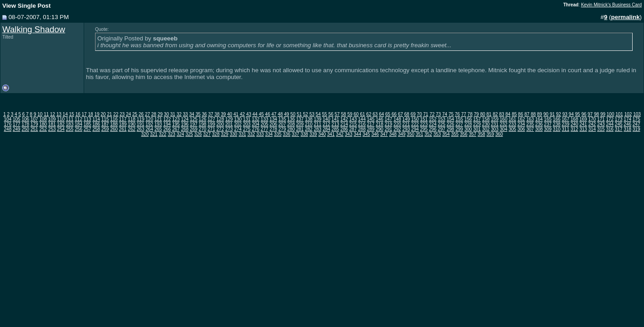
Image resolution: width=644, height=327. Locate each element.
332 (251, 134)
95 (577, 114)
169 (583, 119)
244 (610, 124)
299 (459, 129)
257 (88, 129)
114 (96, 119)
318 (627, 129)
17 (84, 114)
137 (300, 119)
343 (349, 134)
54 (318, 114)
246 (627, 124)
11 (46, 114)
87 (527, 114)
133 (264, 119)
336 (287, 134)
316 (610, 129)
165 (548, 119)
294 (415, 129)
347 (384, 134)
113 (88, 119)
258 (96, 129)
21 (109, 114)
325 (189, 134)
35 (198, 114)
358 (481, 134)
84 (508, 114)
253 (52, 129)
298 (450, 129)
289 (371, 129)
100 (611, 114)
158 (486, 119)
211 (318, 124)
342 (340, 134)
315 (601, 129)
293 (406, 129)
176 (8, 124)
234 (521, 124)
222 (415, 124)
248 (8, 129)
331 (242, 134)
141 (335, 119)
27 (148, 114)
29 (160, 114)
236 (539, 124)
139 (318, 119)
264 (149, 129)
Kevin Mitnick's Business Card (611, 5)
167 (566, 119)
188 (114, 124)
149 (406, 119)
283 (318, 129)
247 (636, 124)
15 (72, 114)
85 (514, 114)
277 (264, 129)
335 (278, 134)
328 (216, 134)
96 (584, 114)
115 (105, 119)
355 (455, 134)
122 (167, 119)
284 (326, 129)
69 (413, 114)
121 (158, 119)
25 (135, 114)
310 (557, 129)
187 (105, 124)
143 (353, 119)
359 (491, 134)
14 (65, 114)
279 (282, 129)
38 (217, 114)
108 (43, 119)
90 (546, 114)
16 (78, 114)
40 (229, 114)
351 (420, 134)
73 (438, 114)
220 (397, 124)
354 (446, 134)
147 (389, 119)
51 (299, 114)
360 (499, 134)
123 (176, 119)
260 (114, 129)
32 (179, 114)
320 (145, 134)
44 (255, 114)
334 (269, 134)
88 (533, 114)
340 (322, 134)
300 (468, 129)
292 (397, 129)
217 (371, 124)
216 (362, 124)
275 (247, 129)
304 (504, 129)
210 (309, 124)
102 (628, 114)
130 (238, 119)
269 (194, 129)
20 (103, 114)
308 (539, 129)
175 (636, 119)
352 (428, 134)
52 (305, 114)
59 (350, 114)
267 (176, 129)
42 (242, 114)
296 (433, 129)
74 (445, 114)
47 (274, 114)
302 (486, 129)
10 (40, 114)
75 (451, 114)
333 (260, 134)
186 (96, 124)
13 (59, 114)
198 (203, 124)
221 (406, 124)
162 (521, 119)
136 (291, 119)
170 (592, 119)
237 (548, 124)
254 (61, 129)
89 (540, 114)
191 (141, 124)
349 (402, 134)
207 (282, 124)
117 (123, 119)
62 (369, 114)
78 (470, 114)
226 (450, 124)
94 (571, 114)
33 (185, 114)
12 (53, 114)
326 (198, 134)
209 (300, 124)
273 (229, 129)
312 (575, 129)
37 (211, 114)
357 (473, 134)
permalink (626, 17)
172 (610, 119)
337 (295, 134)
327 (207, 134)
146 (380, 119)
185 (88, 124)
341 (331, 134)
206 (274, 124)
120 (149, 119)
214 (344, 124)
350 (410, 134)
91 (552, 114)
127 (211, 119)
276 (256, 129)
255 (70, 129)
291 (389, 129)
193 (158, 124)
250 (25, 129)
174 (627, 119)
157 (477, 119)
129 (229, 119)
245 (619, 124)
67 (400, 114)
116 (114, 119)
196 (185, 124)
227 (459, 124)
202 (238, 124)
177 (17, 124)
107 (34, 119)
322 (163, 134)
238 (557, 124)
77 (464, 114)
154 (450, 119)
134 (274, 119)
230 (486, 124)
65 (388, 114)
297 (441, 129)
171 (601, 119)
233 (512, 124)
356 (464, 134)
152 (433, 119)
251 (34, 129)
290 (380, 129)
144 (362, 119)
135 (282, 119)
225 (441, 124)
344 (358, 134)
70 (420, 114)
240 (575, 124)
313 (583, 129)
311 (566, 129)
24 (128, 114)
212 (326, 124)
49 (287, 114)
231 (495, 124)
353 (437, 134)
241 (583, 124)
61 (362, 114)
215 (353, 124)
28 (154, 114)
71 (426, 114)
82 (495, 114)
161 (512, 119)
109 (52, 119)
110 (61, 119)
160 (504, 119)
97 (590, 114)
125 (194, 119)
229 (477, 124)
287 (353, 129)
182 (61, 124)
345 (366, 134)
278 (274, 129)
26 (141, 114)
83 (501, 114)
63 (375, 114)
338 (304, 134)
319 (636, 129)
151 (424, 119)
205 (264, 124)
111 (70, 119)
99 (603, 114)
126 (203, 119)
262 (132, 129)
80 (483, 114)
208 (291, 124)
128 (220, 119)
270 (203, 129)
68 (407, 114)
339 (313, 134)
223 (424, 124)
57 (337, 114)
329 (225, 134)
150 (415, 119)
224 (433, 124)
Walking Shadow (34, 29)
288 (362, 129)
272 (220, 129)
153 (441, 119)
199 (211, 124)
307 (530, 129)
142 (344, 119)
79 (476, 114)
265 (158, 129)
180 (43, 124)
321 (154, 134)
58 (344, 114)
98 (596, 114)
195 (176, 124)
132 (256, 119)
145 (371, 119)
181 (52, 124)
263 (141, 129)
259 (105, 129)
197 (194, 124)
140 (326, 119)
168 (575, 119)
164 (539, 119)
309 (548, 129)
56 (331, 114)
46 (268, 114)
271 (211, 129)
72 (432, 114)
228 (468, 124)
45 (261, 114)
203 (247, 124)
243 (601, 124)
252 (43, 129)
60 (356, 114)
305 (512, 129)
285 (335, 129)
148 (397, 119)
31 (173, 114)
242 (592, 124)
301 (477, 129)
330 (234, 134)
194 (167, 124)
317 (619, 129)
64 (381, 114)
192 (149, 124)
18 (90, 114)
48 (280, 114)
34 (192, 114)
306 (521, 129)
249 (17, 129)
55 (325, 114)
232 (504, 124)
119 (141, 119)
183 (70, 124)
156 (468, 119)
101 (619, 114)
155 (459, 119)
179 (34, 124)
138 (309, 119)
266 (167, 129)
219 (389, 124)
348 (393, 134)
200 (220, 124)
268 (185, 129)
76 (457, 114)
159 (495, 119)
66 (394, 114)
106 (25, 119)
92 (559, 114)
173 (619, 119)
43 (249, 114)
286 (344, 129)
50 (293, 114)
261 (123, 129)
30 (166, 114)
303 (495, 129)
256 (78, 129)
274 (238, 129)
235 (530, 124)
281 (300, 129)
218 (380, 124)
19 (97, 114)
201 (229, 124)
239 (566, 124)
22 (116, 114)
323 (172, 134)
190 (132, 124)
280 (291, 129)
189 (123, 124)
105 (17, 119)
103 (637, 114)
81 (489, 114)
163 (530, 119)
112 (78, 119)
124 (185, 119)
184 (78, 124)
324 (180, 134)
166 (557, 119)
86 (521, 114)
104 (8, 119)
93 (565, 114)
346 (375, 134)
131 (247, 119)
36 (204, 114)
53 (312, 114)
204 (256, 124)
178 (25, 124)
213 (335, 124)
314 (592, 129)
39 (224, 114)
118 (132, 119)
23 (122, 114)
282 (309, 129)
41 (236, 114)
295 (424, 129)
